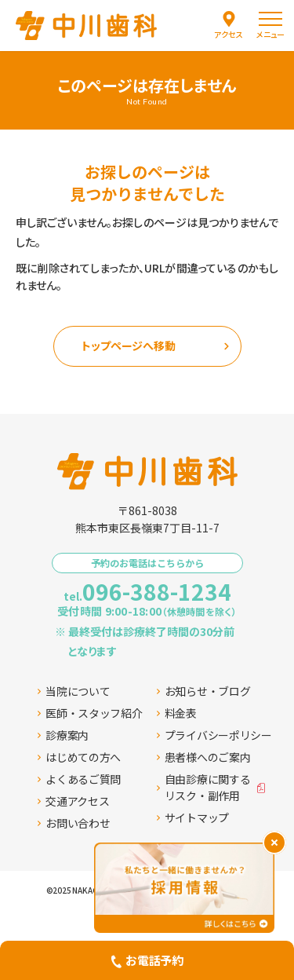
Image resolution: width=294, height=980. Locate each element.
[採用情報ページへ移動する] (184, 888)
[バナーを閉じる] (274, 843)
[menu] (270, 26)
